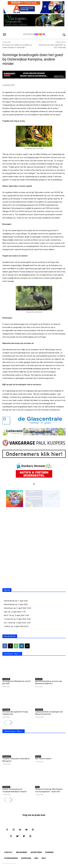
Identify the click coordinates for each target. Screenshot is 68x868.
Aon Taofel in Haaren (43, 759)
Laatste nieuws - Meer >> (14, 731)
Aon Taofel (8, 623)
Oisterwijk (6, 679)
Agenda (7, 590)
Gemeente (39, 710)
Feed (37, 787)
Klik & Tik (8, 615)
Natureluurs (8, 608)
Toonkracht (8, 619)
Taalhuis (7, 626)
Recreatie (39, 679)
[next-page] (11, 723)
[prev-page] (5, 723)
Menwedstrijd (9, 601)
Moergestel (7, 756)
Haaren (38, 756)
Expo (6, 612)
